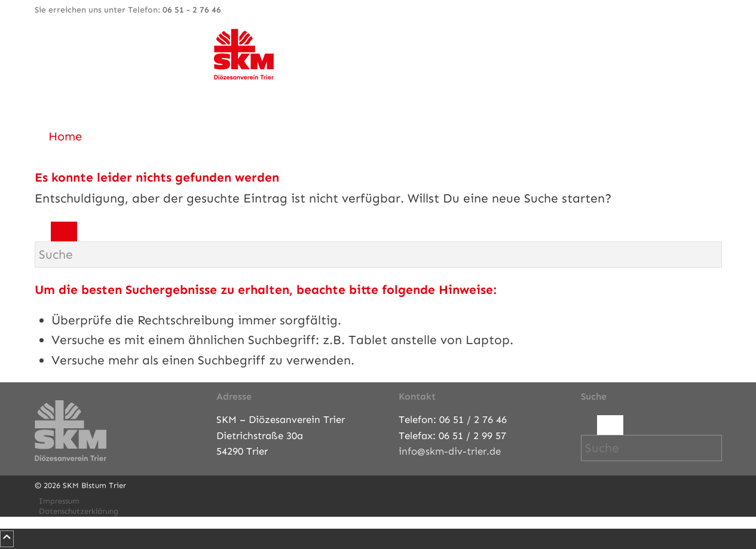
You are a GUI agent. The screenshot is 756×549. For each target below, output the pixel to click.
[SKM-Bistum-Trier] (244, 76)
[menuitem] (380, 136)
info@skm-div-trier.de (450, 451)
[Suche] (378, 254)
